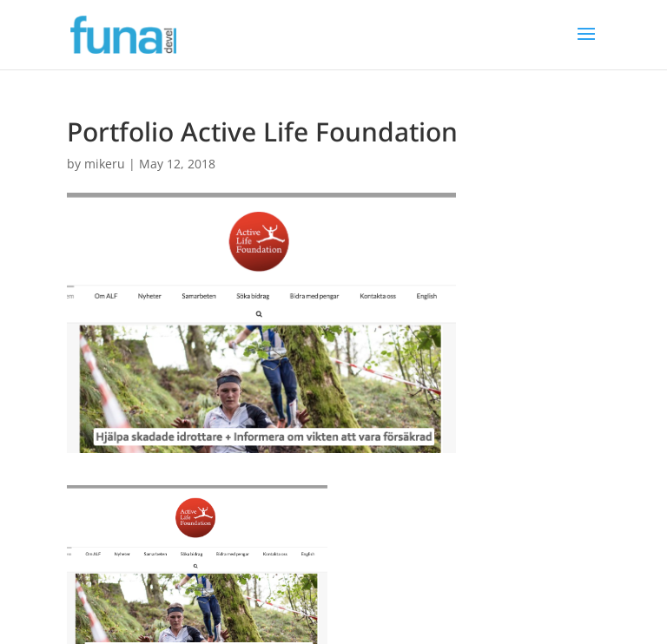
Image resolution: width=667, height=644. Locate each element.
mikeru (105, 164)
